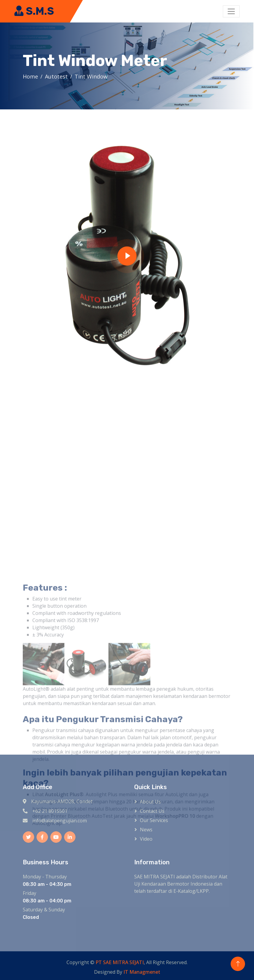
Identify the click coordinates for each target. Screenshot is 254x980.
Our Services (154, 820)
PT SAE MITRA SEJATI (120, 962)
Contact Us (152, 811)
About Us (150, 802)
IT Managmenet (142, 972)
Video (146, 839)
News (146, 830)
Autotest (57, 76)
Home (31, 76)
